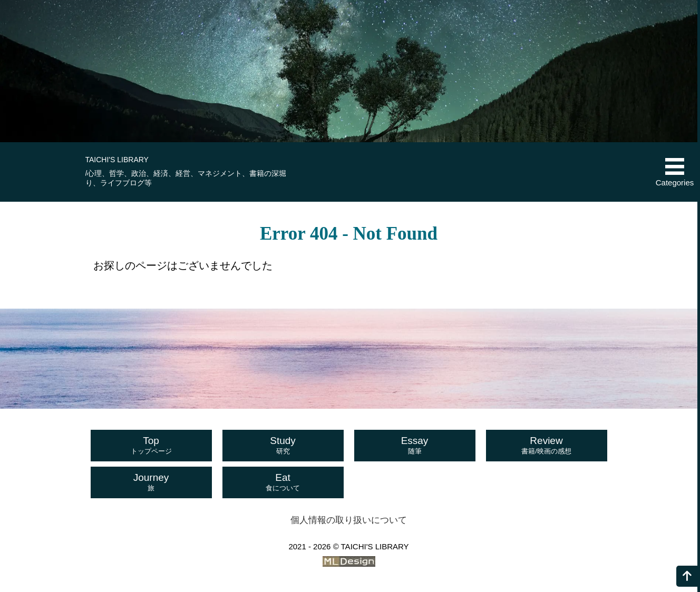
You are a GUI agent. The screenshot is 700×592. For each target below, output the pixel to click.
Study (283, 446)
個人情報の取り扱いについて (349, 520)
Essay (415, 446)
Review (547, 446)
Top (151, 446)
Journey (151, 482)
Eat (283, 482)
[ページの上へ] (687, 576)
